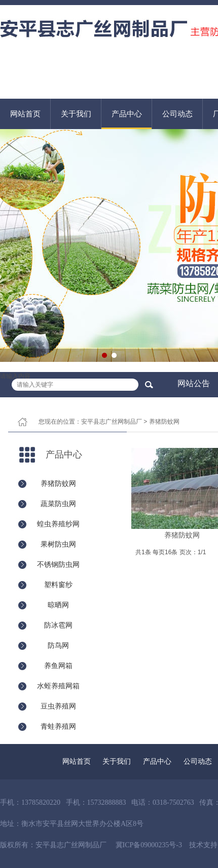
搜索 (149, 385)
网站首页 (25, 114)
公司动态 (177, 114)
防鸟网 (58, 645)
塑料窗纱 (58, 585)
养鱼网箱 (58, 666)
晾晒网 (58, 605)
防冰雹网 (58, 625)
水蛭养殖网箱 (58, 686)
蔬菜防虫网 (58, 504)
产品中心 (127, 114)
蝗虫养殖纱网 (58, 524)
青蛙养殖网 (58, 726)
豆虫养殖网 (58, 706)
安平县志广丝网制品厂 (112, 422)
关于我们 (76, 114)
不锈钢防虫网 (58, 564)
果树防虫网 (58, 544)
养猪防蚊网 (164, 422)
